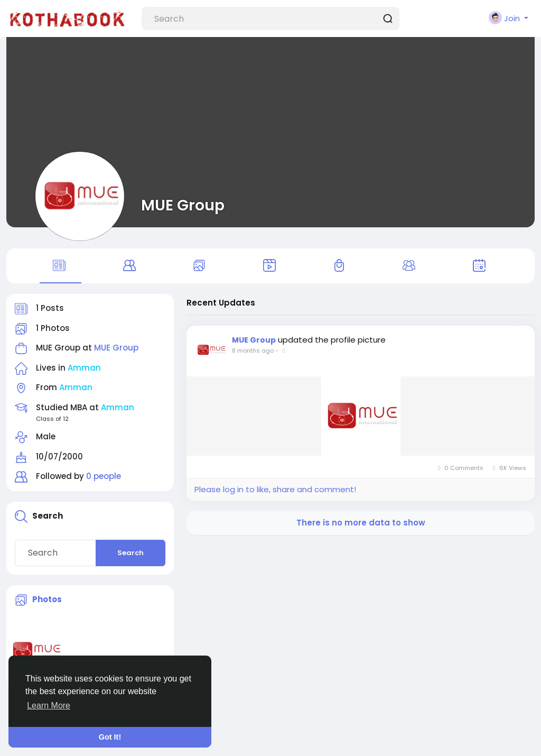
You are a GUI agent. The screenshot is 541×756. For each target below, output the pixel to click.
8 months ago (253, 351)
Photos (47, 599)
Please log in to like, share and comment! (275, 489)
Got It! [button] (110, 737)
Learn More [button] (49, 706)
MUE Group (183, 205)
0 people (104, 476)
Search (130, 553)
